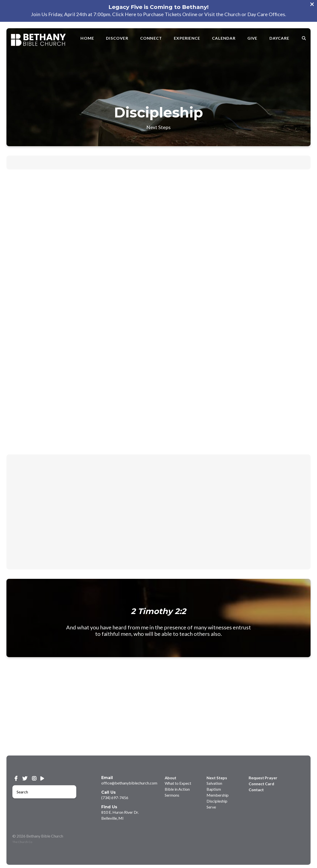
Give (252, 38)
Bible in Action (177, 789)
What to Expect (178, 783)
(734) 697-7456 (115, 798)
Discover (117, 38)
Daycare (279, 38)
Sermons (172, 795)
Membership (218, 795)
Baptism (214, 789)
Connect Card (261, 784)
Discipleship (217, 801)
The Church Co (22, 842)
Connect (151, 38)
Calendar (224, 38)
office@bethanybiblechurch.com (129, 783)
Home (87, 38)
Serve (211, 807)
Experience (187, 38)
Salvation (214, 783)
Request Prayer (263, 778)
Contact (256, 790)
